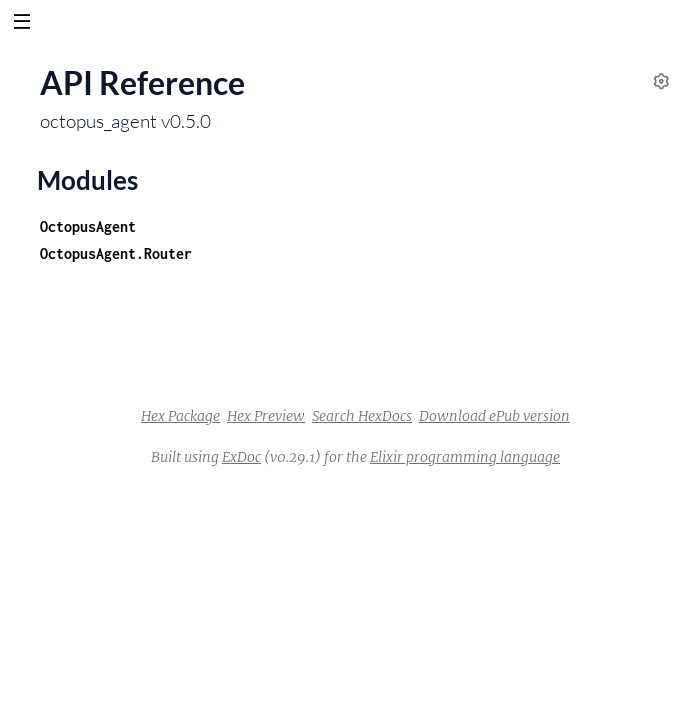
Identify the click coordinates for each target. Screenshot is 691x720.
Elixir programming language (465, 457)
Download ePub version (494, 416)
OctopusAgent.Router (116, 253)
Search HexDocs (362, 416)
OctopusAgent (88, 226)
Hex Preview (266, 416)
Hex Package (180, 416)
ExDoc (241, 457)
